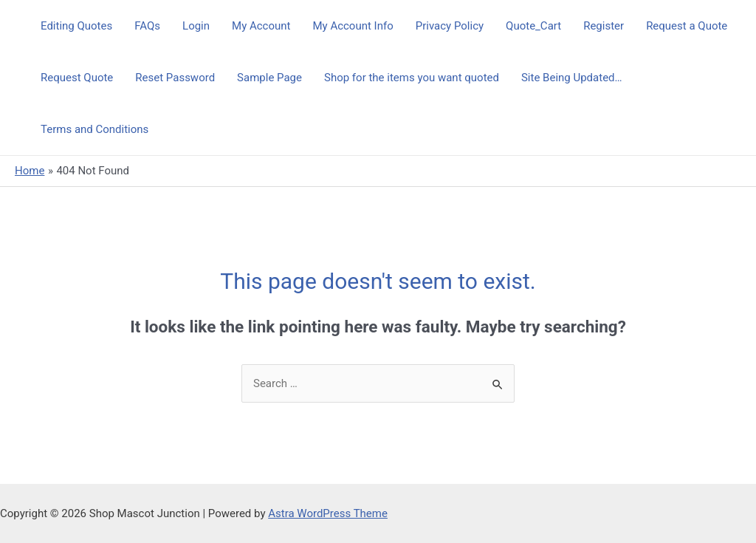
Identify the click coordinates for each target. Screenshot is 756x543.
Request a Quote (687, 26)
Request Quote (77, 78)
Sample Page (269, 78)
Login (196, 26)
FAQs (147, 26)
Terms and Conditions (94, 129)
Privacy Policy (450, 26)
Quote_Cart (533, 26)
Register (604, 26)
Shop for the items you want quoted (412, 78)
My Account (261, 26)
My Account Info (353, 26)
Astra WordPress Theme (328, 513)
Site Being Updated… (572, 78)
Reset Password (175, 78)
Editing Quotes (76, 26)
